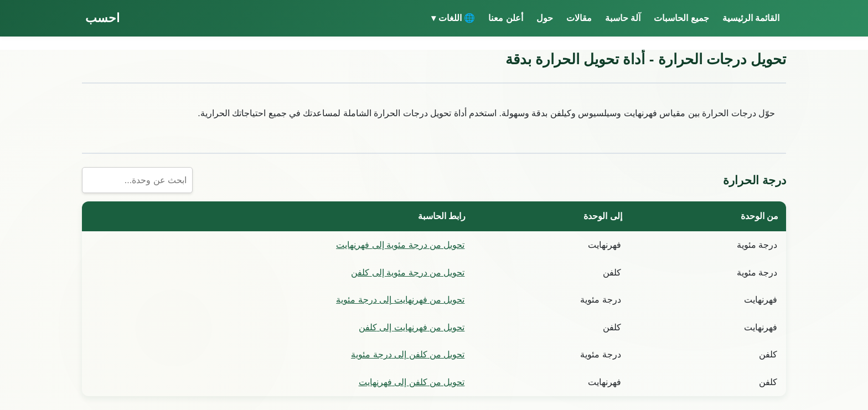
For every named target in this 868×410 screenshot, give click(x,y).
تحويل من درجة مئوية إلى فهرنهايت (400, 245)
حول (545, 18)
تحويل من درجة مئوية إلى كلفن (408, 273)
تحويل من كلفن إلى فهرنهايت (412, 382)
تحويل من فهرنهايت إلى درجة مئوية (400, 300)
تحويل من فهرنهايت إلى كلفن (412, 327)
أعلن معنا (505, 18)
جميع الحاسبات (681, 18)
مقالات (579, 18)
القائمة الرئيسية (751, 18)
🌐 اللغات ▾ (453, 18)
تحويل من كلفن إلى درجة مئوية (408, 354)
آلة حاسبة (623, 18)
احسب (102, 18)
